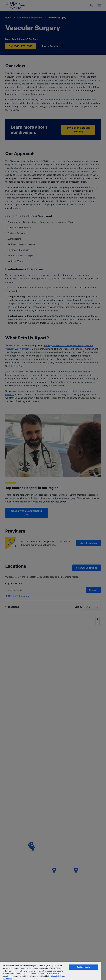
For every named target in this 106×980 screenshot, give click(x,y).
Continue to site (84, 967)
